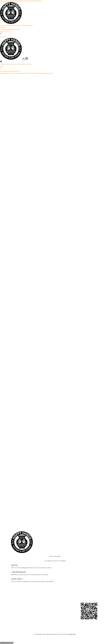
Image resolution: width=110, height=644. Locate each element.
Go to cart (4, 643)
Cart (8, 32)
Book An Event (15, 29)
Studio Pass (29, 25)
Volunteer (35, 1)
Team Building (10, 1)
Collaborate (29, 1)
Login (3, 37)
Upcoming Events (5, 29)
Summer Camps (21, 25)
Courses (13, 25)
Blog (40, 1)
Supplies (3, 32)
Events (2, 27)
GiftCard (22, 1)
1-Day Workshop (5, 25)
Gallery (17, 1)
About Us (3, 1)
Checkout (10, 643)
